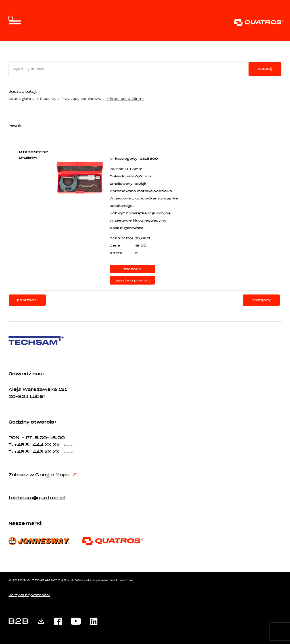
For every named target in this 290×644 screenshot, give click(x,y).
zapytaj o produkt (133, 280)
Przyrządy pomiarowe (81, 99)
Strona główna (22, 99)
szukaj (265, 69)
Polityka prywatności (29, 595)
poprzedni (27, 300)
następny (261, 300)
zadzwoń (133, 269)
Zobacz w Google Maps (42, 475)
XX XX (61, 445)
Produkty (48, 99)
